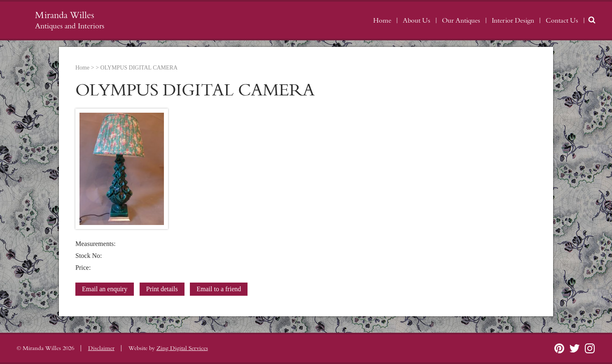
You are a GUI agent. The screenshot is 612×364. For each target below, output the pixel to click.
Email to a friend (219, 289)
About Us (417, 21)
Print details (162, 289)
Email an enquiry (105, 289)
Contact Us (562, 21)
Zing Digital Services (182, 348)
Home (382, 21)
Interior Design (513, 21)
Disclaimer (101, 348)
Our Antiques (461, 21)
